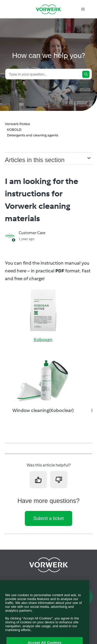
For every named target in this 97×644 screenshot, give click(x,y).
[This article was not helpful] (59, 480)
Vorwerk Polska (17, 124)
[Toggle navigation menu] (83, 9)
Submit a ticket (48, 518)
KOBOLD (14, 130)
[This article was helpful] (38, 480)
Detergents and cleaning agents (33, 135)
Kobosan (43, 340)
